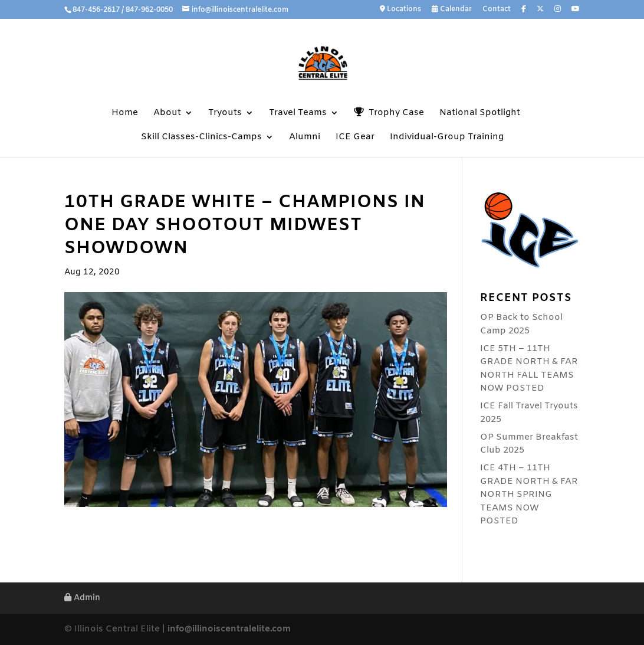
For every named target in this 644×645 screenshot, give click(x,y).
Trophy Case (389, 113)
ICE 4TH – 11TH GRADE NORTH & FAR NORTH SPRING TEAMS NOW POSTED (529, 495)
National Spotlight (480, 114)
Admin (82, 598)
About (167, 114)
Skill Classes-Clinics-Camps (201, 138)
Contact (497, 10)
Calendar (452, 10)
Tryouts (225, 114)
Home (125, 114)
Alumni (305, 138)
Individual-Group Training (447, 138)
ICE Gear (355, 138)
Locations (400, 10)
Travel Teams (298, 114)
